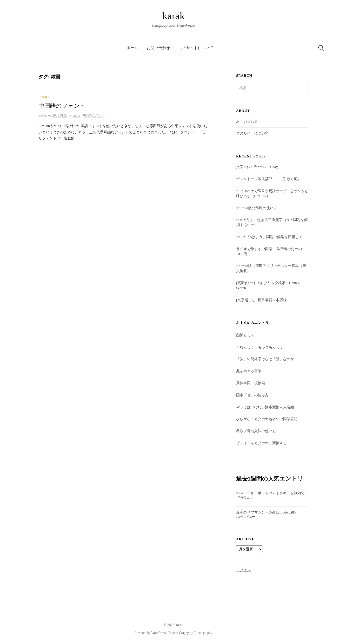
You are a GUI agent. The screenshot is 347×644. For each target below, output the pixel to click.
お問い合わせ (158, 48)
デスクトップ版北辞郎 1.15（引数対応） (269, 179)
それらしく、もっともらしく (260, 347)
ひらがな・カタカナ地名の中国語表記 (267, 419)
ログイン (243, 570)
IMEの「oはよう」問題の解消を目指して (269, 237)
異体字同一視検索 (251, 383)
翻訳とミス (245, 335)
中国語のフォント (62, 106)
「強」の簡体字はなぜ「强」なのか (265, 359)
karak (173, 16)
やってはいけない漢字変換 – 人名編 (265, 407)
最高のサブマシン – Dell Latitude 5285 (266, 512)
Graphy (184, 633)
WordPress (159, 633)
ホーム (132, 48)
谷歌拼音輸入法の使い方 (256, 431)
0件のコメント (94, 115)
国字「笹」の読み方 (252, 395)
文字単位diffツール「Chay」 (259, 167)
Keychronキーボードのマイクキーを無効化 (270, 493)
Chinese (45, 97)
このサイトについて (196, 48)
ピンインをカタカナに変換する (261, 443)
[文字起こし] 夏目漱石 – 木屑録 (261, 300)
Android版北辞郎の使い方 (257, 208)
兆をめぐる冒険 (249, 371)
